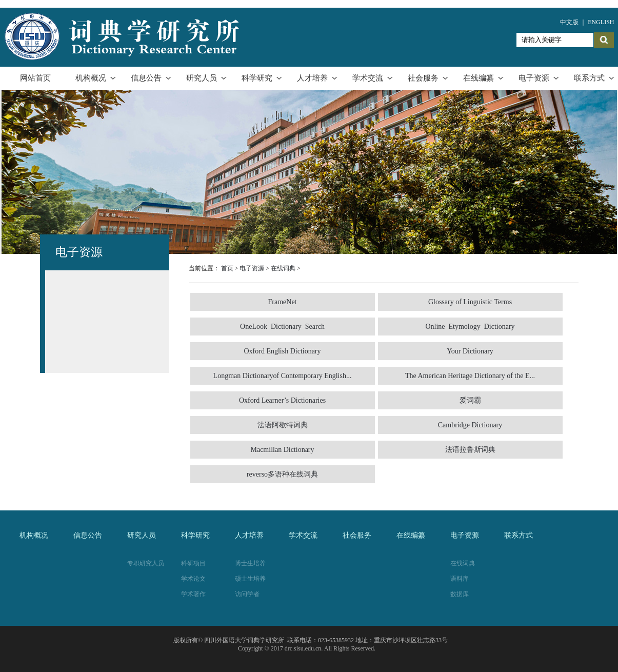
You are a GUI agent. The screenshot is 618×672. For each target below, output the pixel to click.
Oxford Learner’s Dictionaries (282, 400)
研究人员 (202, 78)
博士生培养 (250, 563)
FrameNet (283, 302)
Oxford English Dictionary (282, 351)
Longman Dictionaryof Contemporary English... (283, 376)
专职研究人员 (146, 563)
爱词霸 (470, 400)
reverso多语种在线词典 (282, 474)
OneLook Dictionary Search (282, 327)
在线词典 (283, 268)
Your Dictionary (470, 351)
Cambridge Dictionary (470, 425)
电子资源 (534, 78)
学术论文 (193, 579)
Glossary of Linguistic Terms (470, 302)
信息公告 (146, 78)
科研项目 (193, 563)
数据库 (460, 594)
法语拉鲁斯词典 (470, 450)
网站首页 (35, 78)
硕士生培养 (250, 579)
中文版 (569, 22)
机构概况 (91, 78)
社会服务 (423, 78)
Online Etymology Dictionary (470, 327)
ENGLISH (601, 22)
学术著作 (193, 594)
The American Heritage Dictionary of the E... (470, 376)
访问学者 (247, 594)
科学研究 (257, 78)
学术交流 (368, 78)
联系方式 (589, 78)
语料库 (460, 579)
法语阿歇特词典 (283, 425)
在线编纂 (479, 78)
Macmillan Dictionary (282, 450)
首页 (227, 268)
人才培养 (312, 78)
